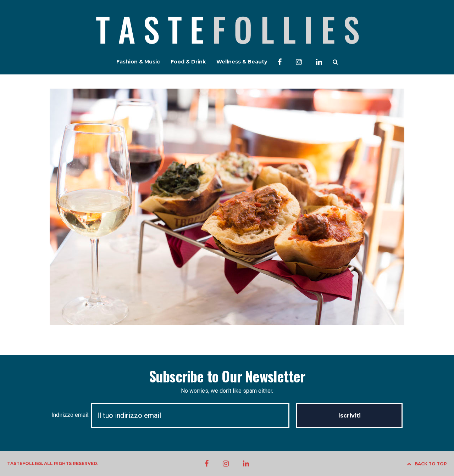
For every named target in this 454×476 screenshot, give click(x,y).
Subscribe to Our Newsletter (227, 376)
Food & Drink (188, 62)
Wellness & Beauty (242, 62)
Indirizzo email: (174, 415)
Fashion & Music (138, 62)
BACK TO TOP (427, 464)
